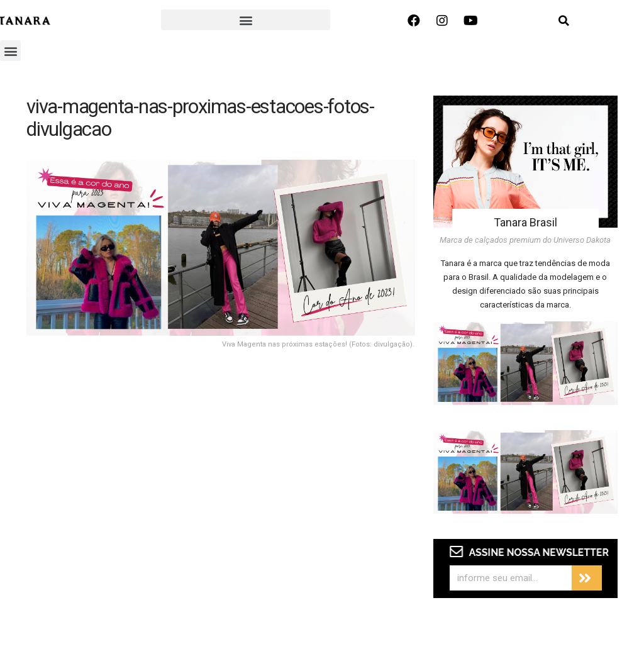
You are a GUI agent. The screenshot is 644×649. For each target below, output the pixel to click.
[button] (246, 20)
